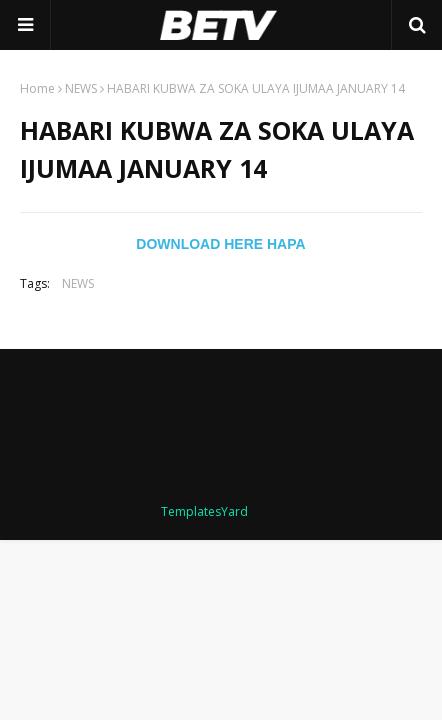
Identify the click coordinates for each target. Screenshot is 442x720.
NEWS (81, 88)
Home (37, 88)
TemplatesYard (204, 511)
